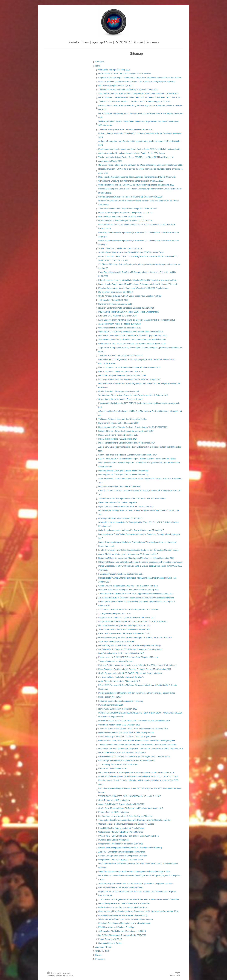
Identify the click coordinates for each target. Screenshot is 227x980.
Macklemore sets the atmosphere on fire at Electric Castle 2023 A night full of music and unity (139, 149)
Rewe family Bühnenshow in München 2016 (118, 709)
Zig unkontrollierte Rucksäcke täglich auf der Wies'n (121, 677)
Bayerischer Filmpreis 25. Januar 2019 (115, 304)
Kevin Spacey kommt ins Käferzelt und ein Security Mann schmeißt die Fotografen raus (137, 320)
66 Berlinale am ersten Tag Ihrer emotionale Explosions (123, 907)
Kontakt (99, 955)
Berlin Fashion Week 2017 (110, 697)
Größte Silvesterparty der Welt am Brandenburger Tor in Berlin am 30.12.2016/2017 (135, 638)
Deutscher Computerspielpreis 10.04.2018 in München (122, 375)
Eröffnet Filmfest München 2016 (112, 768)
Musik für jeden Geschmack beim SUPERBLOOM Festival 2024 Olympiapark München (137, 82)
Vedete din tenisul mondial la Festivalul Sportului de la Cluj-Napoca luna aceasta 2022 (136, 185)
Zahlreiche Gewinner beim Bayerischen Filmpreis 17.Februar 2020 (128, 209)
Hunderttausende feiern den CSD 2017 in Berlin (119, 487)
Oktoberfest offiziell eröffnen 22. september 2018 (120, 328)
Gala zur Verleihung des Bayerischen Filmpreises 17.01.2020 (125, 213)
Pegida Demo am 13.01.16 (110, 939)
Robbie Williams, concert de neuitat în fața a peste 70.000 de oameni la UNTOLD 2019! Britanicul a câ (137, 227)
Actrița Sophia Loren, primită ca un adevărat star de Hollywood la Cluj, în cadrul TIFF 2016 (138, 776)
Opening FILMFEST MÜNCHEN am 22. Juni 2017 (120, 518)
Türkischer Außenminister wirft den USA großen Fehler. (123, 419)
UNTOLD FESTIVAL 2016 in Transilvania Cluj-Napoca (122, 753)
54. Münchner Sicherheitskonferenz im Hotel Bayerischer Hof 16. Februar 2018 (133, 395)
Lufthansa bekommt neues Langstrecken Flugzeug (121, 701)
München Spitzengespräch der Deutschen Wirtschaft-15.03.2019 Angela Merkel (133, 288)
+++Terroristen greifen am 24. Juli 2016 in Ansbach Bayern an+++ (127, 737)
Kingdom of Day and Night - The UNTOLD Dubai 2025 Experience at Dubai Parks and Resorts (140, 78)
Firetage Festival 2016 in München (114, 812)
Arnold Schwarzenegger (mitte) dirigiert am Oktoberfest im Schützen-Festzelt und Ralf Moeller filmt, (140, 449)
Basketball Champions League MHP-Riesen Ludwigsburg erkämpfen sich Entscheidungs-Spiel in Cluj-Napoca (140, 191)
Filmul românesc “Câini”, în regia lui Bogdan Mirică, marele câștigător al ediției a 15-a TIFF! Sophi (138, 782)
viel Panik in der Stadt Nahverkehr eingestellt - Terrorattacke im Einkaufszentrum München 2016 (141, 749)
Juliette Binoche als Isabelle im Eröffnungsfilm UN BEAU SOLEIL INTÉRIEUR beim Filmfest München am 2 (139, 524)
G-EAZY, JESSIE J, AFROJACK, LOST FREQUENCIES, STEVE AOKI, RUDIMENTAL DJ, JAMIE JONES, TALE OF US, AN (138, 258)
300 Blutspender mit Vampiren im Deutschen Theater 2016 (124, 629)
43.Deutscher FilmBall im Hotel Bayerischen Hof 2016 (122, 931)
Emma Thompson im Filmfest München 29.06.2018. (121, 371)
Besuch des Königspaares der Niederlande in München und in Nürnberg (130, 848)
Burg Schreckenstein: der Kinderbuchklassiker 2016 (121, 653)
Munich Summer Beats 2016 (111, 705)
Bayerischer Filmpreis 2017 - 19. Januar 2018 (118, 423)
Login (177, 973)
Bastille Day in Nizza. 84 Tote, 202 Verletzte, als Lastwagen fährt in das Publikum (134, 757)
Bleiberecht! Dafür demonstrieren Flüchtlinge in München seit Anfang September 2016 (136, 558)
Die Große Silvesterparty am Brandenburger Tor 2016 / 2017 (125, 626)
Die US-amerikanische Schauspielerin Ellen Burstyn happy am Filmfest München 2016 (136, 772)
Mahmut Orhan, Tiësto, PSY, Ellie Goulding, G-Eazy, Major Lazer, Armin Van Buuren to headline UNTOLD (140, 107)
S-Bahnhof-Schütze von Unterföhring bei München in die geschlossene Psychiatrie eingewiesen (140, 562)
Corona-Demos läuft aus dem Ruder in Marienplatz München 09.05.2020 (130, 197)
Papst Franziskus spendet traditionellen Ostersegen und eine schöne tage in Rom (134, 872)
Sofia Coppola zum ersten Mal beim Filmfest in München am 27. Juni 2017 (131, 530)
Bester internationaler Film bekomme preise (118, 502)
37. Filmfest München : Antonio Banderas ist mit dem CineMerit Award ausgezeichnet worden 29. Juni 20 (139, 266)
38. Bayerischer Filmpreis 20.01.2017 (115, 614)
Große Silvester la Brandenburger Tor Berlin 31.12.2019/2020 (125, 221)
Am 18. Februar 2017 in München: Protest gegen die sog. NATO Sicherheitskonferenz (136, 598)
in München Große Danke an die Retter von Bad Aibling (123, 915)
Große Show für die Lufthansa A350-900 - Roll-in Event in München (128, 586)
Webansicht (175, 975)
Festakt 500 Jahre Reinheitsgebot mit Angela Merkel (121, 828)
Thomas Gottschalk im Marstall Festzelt (116, 661)
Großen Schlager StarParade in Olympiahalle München (123, 856)
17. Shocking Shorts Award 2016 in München (118, 765)
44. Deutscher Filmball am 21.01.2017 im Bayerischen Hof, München (129, 610)
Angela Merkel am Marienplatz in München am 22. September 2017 (128, 554)
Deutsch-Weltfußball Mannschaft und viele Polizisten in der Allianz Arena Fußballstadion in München (138, 866)
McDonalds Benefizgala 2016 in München (117, 641)
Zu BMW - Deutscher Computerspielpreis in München (122, 852)
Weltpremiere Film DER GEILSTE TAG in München (121, 832)
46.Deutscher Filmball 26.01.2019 (113, 300)
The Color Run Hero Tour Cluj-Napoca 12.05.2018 (120, 356)
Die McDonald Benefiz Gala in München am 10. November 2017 (127, 443)
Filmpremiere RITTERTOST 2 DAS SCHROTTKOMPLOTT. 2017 (127, 618)
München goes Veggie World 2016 (113, 840)
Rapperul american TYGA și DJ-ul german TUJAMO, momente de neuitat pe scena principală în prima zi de (140, 171)
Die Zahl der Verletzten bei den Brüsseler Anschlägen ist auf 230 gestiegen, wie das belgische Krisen (140, 878)
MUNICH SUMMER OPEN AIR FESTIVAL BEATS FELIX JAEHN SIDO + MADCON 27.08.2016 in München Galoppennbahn (140, 715)
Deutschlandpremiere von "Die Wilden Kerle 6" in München (124, 903)
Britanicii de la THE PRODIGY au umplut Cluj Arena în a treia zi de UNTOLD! (132, 344)
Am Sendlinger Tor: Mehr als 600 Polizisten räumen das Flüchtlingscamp (130, 649)
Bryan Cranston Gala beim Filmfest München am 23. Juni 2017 (126, 506)
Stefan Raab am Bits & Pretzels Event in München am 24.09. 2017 (128, 455)
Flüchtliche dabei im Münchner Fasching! (116, 927)
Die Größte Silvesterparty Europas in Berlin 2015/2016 (122, 935)
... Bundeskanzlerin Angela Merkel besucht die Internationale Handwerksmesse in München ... (140, 899)
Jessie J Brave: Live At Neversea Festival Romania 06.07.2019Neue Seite (131, 252)
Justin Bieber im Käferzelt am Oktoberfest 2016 (119, 681)
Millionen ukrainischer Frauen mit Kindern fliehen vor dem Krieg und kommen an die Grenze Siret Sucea (139, 203)
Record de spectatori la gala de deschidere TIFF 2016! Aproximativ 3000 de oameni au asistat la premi (140, 790)
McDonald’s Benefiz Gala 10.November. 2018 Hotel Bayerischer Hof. (129, 312)
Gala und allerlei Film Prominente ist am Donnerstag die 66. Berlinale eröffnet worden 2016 (138, 911)
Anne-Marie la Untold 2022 (110, 161)
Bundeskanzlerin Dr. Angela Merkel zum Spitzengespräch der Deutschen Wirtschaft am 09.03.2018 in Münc (137, 361)
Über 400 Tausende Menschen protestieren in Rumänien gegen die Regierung (133, 336)
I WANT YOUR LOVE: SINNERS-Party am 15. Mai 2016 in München (129, 836)
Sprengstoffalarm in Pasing (110, 943)
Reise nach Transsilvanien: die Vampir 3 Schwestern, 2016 (124, 633)
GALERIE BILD (102, 951)
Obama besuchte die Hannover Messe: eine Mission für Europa (126, 824)
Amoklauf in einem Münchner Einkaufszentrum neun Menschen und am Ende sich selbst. (138, 745)
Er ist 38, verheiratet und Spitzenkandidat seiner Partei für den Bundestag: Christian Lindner (139, 550)
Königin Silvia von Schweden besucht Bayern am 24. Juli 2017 (126, 431)
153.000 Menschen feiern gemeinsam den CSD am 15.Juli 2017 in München (132, 499)
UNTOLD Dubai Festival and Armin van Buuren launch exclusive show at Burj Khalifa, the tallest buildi (141, 115)
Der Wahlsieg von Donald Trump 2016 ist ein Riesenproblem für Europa (130, 645)
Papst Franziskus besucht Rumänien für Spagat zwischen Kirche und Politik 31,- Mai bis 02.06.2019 (137, 274)
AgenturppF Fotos (103, 947)
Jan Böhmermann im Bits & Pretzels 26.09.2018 (119, 324)
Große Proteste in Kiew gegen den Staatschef (119, 391)
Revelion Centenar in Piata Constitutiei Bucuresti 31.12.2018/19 (126, 308)
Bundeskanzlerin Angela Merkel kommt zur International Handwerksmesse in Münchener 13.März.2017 (137, 580)
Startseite (100, 62)
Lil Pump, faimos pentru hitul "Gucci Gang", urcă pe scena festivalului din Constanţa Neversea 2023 (140, 135)
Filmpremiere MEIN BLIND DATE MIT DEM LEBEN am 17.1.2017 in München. (133, 622)
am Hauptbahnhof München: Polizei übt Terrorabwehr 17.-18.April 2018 (130, 379)
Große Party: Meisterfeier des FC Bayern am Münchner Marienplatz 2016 (131, 808)
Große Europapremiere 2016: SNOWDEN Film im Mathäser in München (130, 673)
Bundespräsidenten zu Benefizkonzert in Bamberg (120, 887)
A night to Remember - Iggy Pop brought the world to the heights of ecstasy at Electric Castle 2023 (139, 143)
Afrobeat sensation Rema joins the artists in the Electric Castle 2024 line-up (132, 153)
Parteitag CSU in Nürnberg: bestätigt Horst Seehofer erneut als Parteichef (131, 332)
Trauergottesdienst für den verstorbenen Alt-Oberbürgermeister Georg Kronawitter (134, 820)
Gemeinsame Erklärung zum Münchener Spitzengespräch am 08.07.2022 (131, 181)
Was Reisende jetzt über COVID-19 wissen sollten (120, 217)
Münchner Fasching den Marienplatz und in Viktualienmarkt (124, 923)
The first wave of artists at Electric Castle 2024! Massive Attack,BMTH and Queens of (136, 157)
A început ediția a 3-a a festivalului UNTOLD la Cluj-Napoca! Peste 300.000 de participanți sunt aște (140, 413)
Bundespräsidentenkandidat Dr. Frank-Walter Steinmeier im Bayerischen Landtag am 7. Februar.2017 (137, 604)
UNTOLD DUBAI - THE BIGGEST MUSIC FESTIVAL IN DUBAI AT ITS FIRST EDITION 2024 (139, 98)
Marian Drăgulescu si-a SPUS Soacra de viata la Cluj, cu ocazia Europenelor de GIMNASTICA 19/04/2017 (140, 568)
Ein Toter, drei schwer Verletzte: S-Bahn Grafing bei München (125, 816)
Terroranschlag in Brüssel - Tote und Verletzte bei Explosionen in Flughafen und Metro (136, 884)
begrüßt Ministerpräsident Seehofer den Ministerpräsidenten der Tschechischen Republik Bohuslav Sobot (137, 894)
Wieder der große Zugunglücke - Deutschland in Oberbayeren (126, 919)
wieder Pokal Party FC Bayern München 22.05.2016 (121, 804)
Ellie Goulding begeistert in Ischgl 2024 (116, 86)
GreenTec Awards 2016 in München (114, 800)
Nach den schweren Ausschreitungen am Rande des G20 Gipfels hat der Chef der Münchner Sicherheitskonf (139, 465)
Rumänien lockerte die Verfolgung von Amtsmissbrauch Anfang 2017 (129, 590)
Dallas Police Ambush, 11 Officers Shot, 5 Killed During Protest (126, 733)
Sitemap (66, 973)
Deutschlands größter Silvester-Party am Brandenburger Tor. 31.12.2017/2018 (133, 427)
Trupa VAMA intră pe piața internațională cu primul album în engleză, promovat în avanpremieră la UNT (140, 350)
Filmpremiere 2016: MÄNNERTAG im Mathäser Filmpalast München (128, 657)
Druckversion (55, 973)
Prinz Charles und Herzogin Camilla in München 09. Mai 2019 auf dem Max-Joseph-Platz (138, 280)
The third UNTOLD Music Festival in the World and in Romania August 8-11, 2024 (134, 101)
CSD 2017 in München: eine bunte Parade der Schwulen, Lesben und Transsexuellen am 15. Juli (139, 493)
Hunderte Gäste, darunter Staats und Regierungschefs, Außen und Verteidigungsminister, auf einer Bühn (139, 385)
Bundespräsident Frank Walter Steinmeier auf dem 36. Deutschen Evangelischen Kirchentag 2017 (139, 536)
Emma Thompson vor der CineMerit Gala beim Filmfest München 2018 (130, 368)
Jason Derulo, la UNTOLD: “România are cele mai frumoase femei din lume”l (132, 340)
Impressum (100, 959)
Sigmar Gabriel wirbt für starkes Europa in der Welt (121, 399)
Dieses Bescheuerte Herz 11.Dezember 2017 (118, 435)
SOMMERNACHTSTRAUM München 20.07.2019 (120, 248)
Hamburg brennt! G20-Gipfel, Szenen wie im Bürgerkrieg (123, 471)
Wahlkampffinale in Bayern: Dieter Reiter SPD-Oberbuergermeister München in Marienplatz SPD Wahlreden (139, 123)
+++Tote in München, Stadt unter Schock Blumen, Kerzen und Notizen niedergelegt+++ (137, 741)
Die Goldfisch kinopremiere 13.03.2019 (116, 292)
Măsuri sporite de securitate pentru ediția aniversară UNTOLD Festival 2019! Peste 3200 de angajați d (139, 234)
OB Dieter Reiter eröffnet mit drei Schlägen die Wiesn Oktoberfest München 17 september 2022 (140, 165)
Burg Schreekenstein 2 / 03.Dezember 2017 (118, 439)
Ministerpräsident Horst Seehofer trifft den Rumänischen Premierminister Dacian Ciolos (137, 693)
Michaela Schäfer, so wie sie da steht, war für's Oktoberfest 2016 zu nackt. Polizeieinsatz (137, 665)
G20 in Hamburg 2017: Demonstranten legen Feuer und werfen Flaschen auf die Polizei (137, 459)
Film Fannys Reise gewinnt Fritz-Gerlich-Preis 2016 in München (126, 760)
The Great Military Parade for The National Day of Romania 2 (125, 129)
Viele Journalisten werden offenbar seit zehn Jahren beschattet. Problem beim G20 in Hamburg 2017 (140, 481)
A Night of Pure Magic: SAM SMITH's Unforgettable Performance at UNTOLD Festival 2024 (139, 94)
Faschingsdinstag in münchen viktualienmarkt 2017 (121, 574)
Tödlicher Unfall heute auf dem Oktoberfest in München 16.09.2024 (128, 90)
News (98, 66)
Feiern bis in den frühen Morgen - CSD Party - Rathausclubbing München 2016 (133, 729)
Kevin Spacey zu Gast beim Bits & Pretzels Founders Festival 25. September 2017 (135, 669)
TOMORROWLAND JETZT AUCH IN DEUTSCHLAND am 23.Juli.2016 (130, 796)
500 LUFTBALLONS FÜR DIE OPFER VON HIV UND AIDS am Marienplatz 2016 (134, 721)
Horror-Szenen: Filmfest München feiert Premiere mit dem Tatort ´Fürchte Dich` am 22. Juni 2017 (139, 512)
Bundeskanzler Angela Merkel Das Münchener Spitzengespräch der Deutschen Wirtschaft (138, 284)
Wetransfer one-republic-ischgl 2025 (114, 70)
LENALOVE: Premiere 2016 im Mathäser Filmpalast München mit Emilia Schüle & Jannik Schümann (138, 687)
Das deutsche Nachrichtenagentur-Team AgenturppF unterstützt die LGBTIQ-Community (137, 177)
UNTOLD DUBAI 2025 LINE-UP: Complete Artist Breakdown (125, 74)
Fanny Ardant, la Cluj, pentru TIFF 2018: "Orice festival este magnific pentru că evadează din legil (139, 405)
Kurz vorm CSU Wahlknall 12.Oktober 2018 (117, 316)
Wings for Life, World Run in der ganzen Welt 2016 (121, 844)
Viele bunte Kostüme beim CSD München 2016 (119, 725)
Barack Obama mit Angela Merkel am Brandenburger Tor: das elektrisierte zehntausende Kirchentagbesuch (137, 544)
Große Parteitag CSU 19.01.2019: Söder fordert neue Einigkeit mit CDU (130, 296)
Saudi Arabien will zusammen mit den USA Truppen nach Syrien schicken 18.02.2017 (136, 594)
